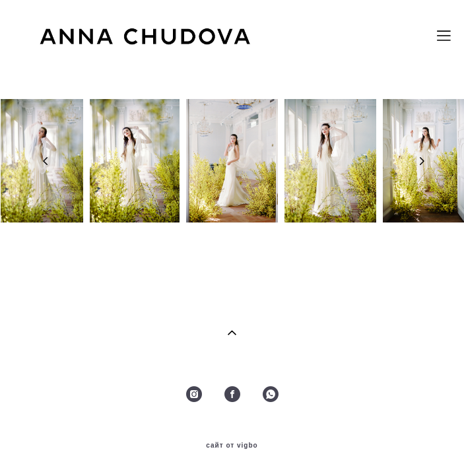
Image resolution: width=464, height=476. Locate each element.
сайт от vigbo (232, 446)
